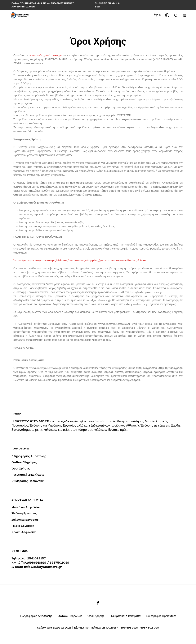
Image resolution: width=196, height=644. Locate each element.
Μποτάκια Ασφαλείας (26, 507)
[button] (157, 15)
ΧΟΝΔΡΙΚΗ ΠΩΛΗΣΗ (23, 7)
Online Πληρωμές (24, 462)
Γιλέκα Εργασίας (23, 526)
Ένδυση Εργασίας (24, 513)
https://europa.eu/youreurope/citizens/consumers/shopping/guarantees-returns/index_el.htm (80, 260)
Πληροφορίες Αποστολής (29, 456)
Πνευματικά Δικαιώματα (28, 475)
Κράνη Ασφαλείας (24, 532)
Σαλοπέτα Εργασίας (25, 520)
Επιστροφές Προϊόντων (28, 481)
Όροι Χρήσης (21, 468)
